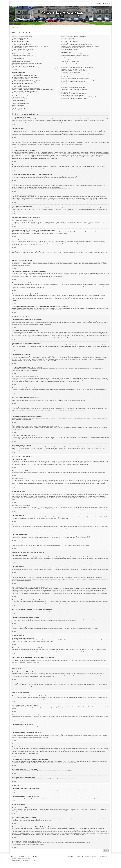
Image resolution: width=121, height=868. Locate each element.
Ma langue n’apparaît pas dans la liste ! (21, 62)
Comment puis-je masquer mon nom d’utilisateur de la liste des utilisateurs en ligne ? (32, 57)
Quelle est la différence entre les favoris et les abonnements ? (76, 78)
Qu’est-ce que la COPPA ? (18, 40)
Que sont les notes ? (17, 107)
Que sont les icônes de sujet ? (19, 110)
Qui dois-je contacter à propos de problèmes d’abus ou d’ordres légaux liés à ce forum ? (82, 97)
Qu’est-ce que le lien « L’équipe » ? (70, 49)
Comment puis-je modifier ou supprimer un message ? (25, 76)
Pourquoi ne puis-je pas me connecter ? (21, 45)
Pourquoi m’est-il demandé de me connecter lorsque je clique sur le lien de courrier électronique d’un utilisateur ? (36, 69)
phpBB (20, 857)
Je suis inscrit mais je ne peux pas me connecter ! (24, 43)
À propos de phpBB (62, 811)
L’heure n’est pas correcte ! (19, 59)
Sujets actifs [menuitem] (108, 7)
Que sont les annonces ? (18, 105)
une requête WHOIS (50, 830)
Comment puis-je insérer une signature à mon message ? (26, 77)
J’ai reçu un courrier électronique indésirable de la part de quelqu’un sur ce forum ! (81, 57)
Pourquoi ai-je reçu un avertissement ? (21, 87)
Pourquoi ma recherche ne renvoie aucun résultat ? (73, 69)
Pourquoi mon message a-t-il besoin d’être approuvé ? (25, 91)
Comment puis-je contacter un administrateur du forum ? (75, 98)
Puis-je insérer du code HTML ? (20, 99)
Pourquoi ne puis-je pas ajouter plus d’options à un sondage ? (27, 80)
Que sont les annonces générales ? (20, 104)
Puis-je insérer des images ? (19, 102)
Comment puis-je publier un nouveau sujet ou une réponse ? (26, 74)
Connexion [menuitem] (106, 3)
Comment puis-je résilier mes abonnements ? (72, 83)
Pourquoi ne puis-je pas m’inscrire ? (21, 41)
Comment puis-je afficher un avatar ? (21, 65)
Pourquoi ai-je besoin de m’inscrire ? (21, 38)
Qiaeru (29, 859)
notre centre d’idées (94, 819)
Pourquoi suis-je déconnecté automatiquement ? (24, 49)
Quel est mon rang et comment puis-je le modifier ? (24, 66)
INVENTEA (29, 860)
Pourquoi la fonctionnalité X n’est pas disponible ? (73, 95)
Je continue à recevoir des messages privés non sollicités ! (75, 55)
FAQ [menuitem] (11, 24)
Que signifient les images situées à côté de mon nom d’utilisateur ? (28, 63)
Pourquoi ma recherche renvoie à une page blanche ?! (74, 71)
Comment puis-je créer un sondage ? (21, 79)
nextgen (34, 860)
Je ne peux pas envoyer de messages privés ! (72, 54)
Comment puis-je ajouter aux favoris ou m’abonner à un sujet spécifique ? (79, 80)
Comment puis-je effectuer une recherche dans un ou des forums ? (77, 68)
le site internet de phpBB (18, 265)
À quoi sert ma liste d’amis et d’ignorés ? (71, 62)
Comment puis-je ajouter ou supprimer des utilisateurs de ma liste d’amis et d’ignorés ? (82, 63)
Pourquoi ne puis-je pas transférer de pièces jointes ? (25, 85)
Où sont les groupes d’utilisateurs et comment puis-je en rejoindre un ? (78, 43)
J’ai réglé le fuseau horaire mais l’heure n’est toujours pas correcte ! (28, 60)
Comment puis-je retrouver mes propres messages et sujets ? (76, 74)
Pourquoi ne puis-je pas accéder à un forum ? (23, 83)
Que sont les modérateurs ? (68, 40)
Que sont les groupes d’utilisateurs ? (70, 41)
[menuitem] (15, 862)
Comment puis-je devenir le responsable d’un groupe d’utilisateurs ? (77, 45)
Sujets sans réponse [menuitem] (98, 7)
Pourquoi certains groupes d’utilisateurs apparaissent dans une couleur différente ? (81, 46)
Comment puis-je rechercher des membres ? (72, 72)
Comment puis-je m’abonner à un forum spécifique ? (74, 82)
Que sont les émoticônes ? (18, 101)
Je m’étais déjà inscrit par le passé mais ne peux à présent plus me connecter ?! (31, 46)
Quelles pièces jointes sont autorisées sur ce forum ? (74, 88)
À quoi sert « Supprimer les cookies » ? (21, 51)
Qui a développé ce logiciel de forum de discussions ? (74, 94)
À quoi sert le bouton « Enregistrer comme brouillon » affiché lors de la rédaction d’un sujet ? (34, 90)
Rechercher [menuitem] (17, 24)
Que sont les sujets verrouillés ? (20, 108)
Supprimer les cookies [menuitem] (91, 857)
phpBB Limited (49, 809)
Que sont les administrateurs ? (69, 38)
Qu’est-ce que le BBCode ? (19, 97)
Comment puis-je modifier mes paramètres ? (23, 55)
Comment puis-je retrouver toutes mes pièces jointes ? (74, 89)
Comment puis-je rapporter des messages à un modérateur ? (26, 88)
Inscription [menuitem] (98, 3)
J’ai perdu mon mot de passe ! (19, 48)
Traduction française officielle (18, 859)
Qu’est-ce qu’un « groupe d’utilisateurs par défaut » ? (74, 48)
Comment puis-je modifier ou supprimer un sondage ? (25, 82)
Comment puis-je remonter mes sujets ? (22, 93)
